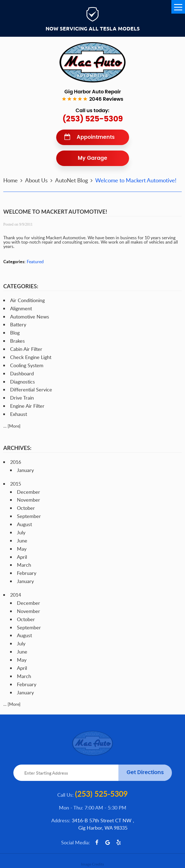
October (26, 508)
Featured (35, 262)
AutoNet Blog (71, 180)
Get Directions (145, 773)
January (25, 470)
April (22, 557)
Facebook (97, 842)
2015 (16, 484)
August (24, 524)
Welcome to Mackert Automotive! (136, 180)
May (22, 549)
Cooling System (27, 365)
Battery (18, 324)
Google (108, 842)
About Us (36, 180)
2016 (16, 462)
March (24, 565)
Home (11, 180)
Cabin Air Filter (26, 349)
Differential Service (31, 389)
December (29, 492)
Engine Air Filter (27, 406)
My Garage (92, 158)
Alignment (21, 308)
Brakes (17, 341)
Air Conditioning (27, 300)
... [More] (12, 426)
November (29, 500)
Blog (15, 333)
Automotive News (30, 317)
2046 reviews (106, 99)
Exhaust (19, 414)
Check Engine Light (31, 357)
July (21, 532)
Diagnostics (23, 382)
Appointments (96, 137)
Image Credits (92, 864)
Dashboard (22, 373)
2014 (16, 595)
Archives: (17, 448)
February (27, 573)
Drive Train (22, 398)
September (29, 516)
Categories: (21, 286)
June (22, 541)
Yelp (119, 842)
